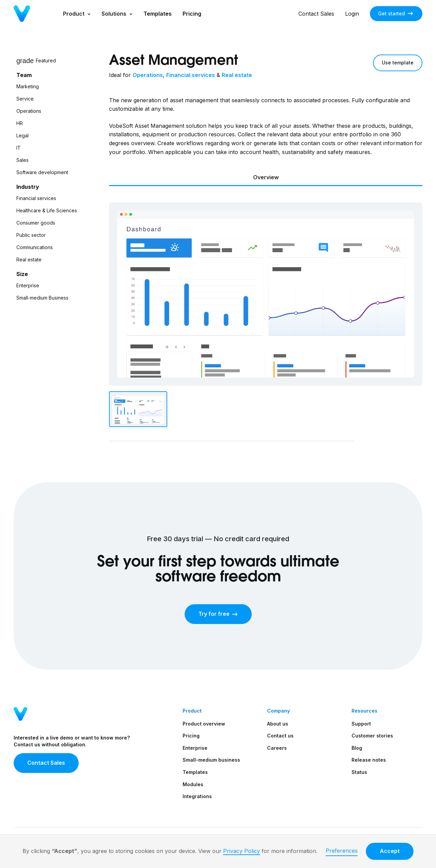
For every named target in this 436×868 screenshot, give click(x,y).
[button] (77, 14)
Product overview (204, 724)
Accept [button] (390, 851)
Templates (158, 14)
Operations (148, 75)
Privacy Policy (242, 851)
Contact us (280, 736)
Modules (193, 784)
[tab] (266, 178)
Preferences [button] (342, 851)
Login (352, 14)
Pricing (192, 14)
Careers (277, 748)
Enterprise (195, 748)
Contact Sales (316, 14)
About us (278, 724)
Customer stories (372, 736)
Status (359, 772)
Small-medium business (211, 760)
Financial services (191, 75)
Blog (357, 748)
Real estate (237, 75)
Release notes (369, 760)
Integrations (197, 796)
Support (361, 724)
